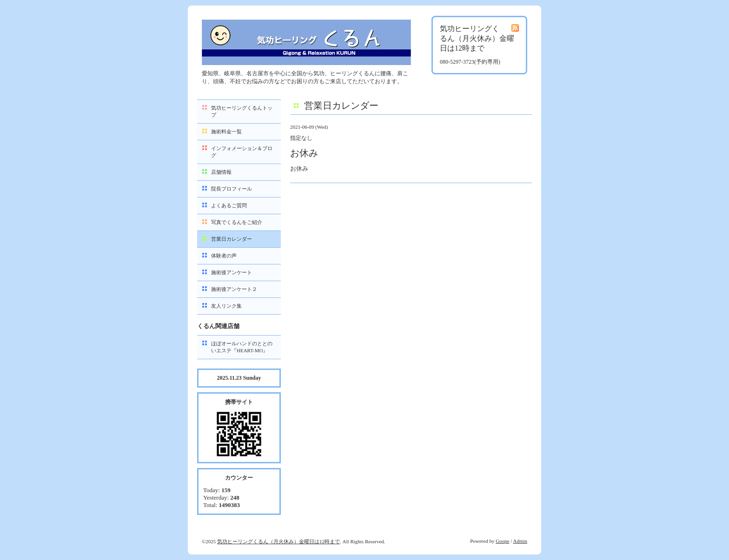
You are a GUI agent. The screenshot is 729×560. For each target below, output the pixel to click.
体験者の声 (224, 256)
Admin (520, 541)
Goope (502, 541)
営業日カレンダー (232, 239)
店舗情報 (221, 172)
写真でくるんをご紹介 (237, 222)
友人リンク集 (226, 306)
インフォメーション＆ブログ (242, 152)
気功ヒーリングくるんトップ (242, 111)
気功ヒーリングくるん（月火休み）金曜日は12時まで (278, 541)
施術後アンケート (232, 272)
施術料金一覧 (226, 132)
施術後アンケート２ (234, 289)
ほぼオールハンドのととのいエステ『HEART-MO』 (242, 347)
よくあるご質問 (229, 205)
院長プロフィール (232, 189)
